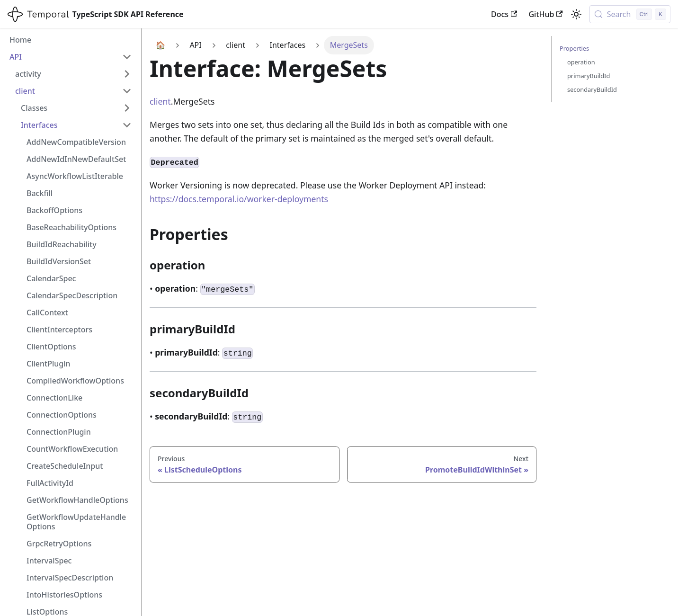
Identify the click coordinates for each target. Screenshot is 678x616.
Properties (574, 48)
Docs (504, 14)
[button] (76, 108)
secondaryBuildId (592, 89)
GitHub (545, 14)
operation (581, 62)
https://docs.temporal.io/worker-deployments (239, 199)
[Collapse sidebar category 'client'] (127, 91)
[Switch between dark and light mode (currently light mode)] (576, 14)
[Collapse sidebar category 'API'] (127, 57)
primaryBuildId (589, 76)
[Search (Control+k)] (630, 14)
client (160, 101)
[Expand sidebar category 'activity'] (127, 74)
